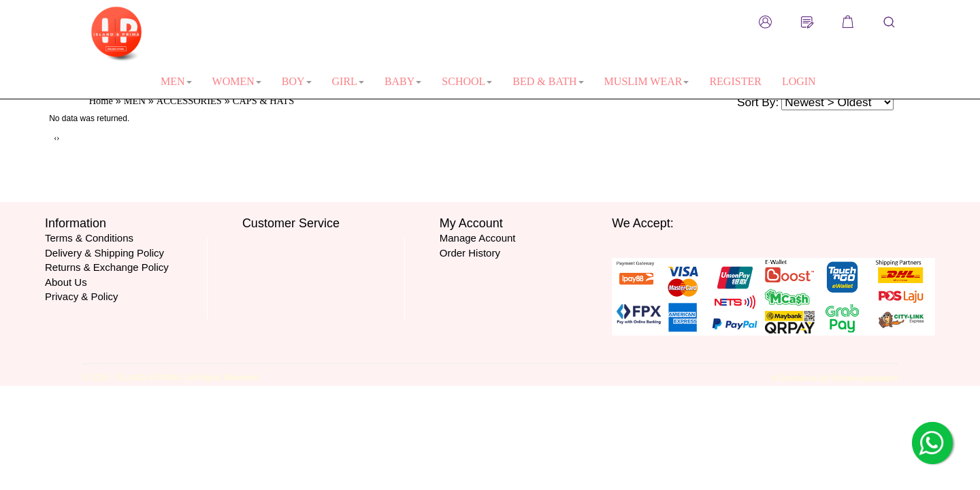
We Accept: (643, 223)
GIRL (348, 81)
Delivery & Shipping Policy (104, 253)
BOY (297, 81)
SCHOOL (467, 81)
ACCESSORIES (189, 101)
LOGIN (799, 81)
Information (76, 223)
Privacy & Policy (82, 296)
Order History (470, 253)
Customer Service (291, 223)
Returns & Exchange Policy (107, 267)
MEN (176, 81)
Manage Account (478, 238)
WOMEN (237, 81)
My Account (471, 223)
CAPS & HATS (263, 101)
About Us (66, 282)
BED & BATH (548, 81)
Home (101, 101)
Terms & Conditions (89, 238)
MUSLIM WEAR (647, 81)
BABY (403, 81)
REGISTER (735, 81)
